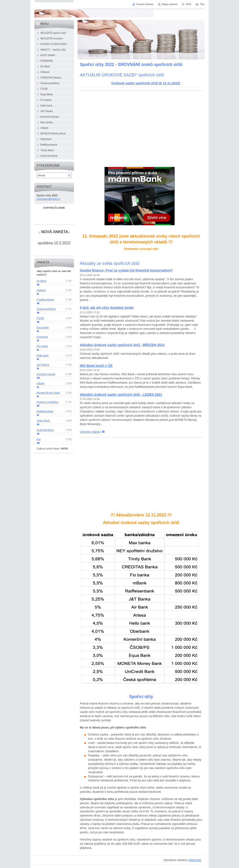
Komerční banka (46, 374)
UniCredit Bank (45, 430)
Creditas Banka (45, 300)
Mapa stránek (170, 4)
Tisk (202, 4)
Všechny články (90, 432)
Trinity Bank (43, 421)
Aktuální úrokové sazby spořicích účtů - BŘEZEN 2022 (122, 345)
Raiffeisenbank (45, 411)
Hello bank (43, 355)
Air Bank (41, 281)
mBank (41, 383)
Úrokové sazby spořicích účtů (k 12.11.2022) (146, 83)
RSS (189, 4)
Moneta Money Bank (48, 393)
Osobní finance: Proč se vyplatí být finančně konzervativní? (126, 270)
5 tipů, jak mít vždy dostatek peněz (107, 308)
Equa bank (43, 327)
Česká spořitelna (46, 309)
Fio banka (42, 346)
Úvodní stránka (145, 4)
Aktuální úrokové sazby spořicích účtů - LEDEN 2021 (121, 395)
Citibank (41, 290)
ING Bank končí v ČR (96, 366)
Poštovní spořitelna (47, 402)
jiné (39, 439)
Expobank (42, 337)
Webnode (195, 860)
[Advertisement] (141, 128)
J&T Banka (43, 365)
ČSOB (40, 318)
